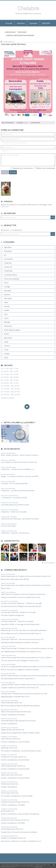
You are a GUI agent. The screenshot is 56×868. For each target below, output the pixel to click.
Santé (6, 342)
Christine (4, 694)
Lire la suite (5, 207)
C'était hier (8, 263)
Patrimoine (8, 326)
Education (8, 291)
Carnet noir (8, 267)
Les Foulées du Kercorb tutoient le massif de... (19, 462)
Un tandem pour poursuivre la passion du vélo (35, 648)
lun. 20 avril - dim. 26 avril (10, 377)
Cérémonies (8, 271)
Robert (4, 784)
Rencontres (8, 338)
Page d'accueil (22, 32)
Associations (9, 259)
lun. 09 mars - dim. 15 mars (11, 395)
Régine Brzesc (7, 730)
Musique (7, 322)
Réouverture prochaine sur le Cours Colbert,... (34, 657)
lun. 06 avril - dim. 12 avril (10, 383)
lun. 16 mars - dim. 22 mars (11, 392)
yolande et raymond (9, 802)
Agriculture (8, 247)
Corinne (4, 612)
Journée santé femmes (13, 44)
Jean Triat (5, 739)
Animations (8, 251)
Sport (6, 358)
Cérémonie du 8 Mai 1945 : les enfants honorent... (20, 519)
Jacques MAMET (8, 685)
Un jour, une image (8, 526)
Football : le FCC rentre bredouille (14, 483)
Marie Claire (6, 703)
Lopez (4, 639)
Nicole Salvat (6, 576)
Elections (7, 295)
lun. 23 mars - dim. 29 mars (11, 389)
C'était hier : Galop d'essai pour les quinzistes (20, 35)
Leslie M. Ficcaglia (8, 667)
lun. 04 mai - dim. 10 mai (10, 371)
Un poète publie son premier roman (15, 505)
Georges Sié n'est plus (22, 712)
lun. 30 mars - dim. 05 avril (10, 386)
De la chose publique (12, 279)
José (3, 621)
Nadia (3, 748)
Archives (21, 23)
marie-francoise (7, 648)
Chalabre (28, 8)
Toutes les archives (8, 398)
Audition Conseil (7, 838)
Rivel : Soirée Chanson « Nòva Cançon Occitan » (20, 455)
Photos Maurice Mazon (12, 330)
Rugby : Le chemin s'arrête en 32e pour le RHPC (20, 476)
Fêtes (6, 302)
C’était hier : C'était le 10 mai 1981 (14, 512)
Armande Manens (8, 721)
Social (6, 350)
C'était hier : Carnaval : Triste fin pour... (15, 533)
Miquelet (4, 630)
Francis (4, 793)
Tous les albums (49, 563)
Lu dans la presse (10, 32)
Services (7, 346)
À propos (33, 23)
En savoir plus (38, 866)
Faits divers (8, 298)
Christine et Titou (8, 757)
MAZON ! (46, 23)
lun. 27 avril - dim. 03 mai (10, 374)
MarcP (4, 594)
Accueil (9, 23)
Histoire (7, 306)
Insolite (7, 310)
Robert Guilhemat (8, 676)
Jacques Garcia (7, 603)
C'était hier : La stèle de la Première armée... (18, 491)
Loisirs (6, 318)
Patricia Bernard (7, 766)
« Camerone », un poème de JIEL (14, 498)
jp (2, 811)
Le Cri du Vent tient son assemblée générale (29, 630)
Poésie (7, 334)
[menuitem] (9, 23)
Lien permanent (8, 123)
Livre (6, 314)
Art (5, 255)
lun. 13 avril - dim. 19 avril (10, 380)
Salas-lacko (6, 712)
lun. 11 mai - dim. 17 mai (10, 369)
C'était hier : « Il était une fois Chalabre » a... (18, 469)
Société (7, 354)
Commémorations (11, 275)
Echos (6, 283)
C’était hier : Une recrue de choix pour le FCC (27, 639)
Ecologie (7, 287)
